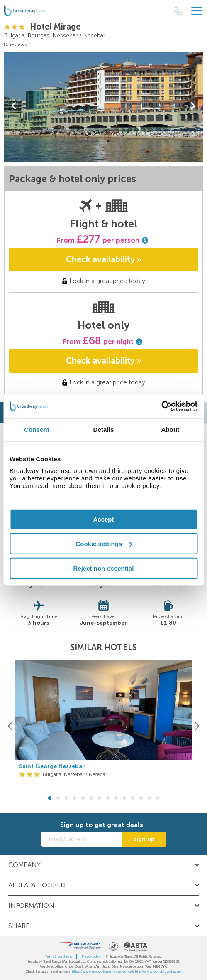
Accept (103, 519)
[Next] (197, 726)
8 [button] (108, 798)
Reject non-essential (104, 568)
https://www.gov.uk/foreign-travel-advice (102, 971)
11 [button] (133, 798)
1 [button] (50, 798)
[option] (103, 726)
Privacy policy (91, 956)
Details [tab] (104, 429)
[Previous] (10, 726)
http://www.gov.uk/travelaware (158, 971)
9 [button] (116, 798)
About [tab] (170, 429)
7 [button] (100, 798)
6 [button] (91, 798)
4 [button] (75, 798)
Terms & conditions (59, 956)
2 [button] (58, 798)
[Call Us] (178, 11)
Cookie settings (104, 543)
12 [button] (141, 798)
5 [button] (83, 798)
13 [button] (149, 798)
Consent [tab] (37, 429)
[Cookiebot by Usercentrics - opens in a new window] (161, 406)
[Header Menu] (197, 11)
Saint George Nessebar (52, 766)
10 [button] (124, 798)
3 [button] (66, 798)
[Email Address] (82, 839)
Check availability (104, 259)
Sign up (144, 839)
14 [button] (158, 798)
